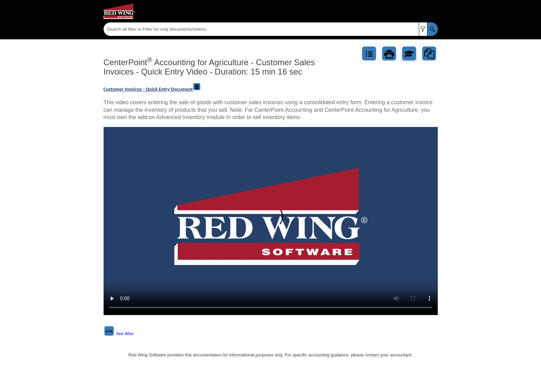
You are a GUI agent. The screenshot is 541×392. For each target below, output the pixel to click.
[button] (423, 29)
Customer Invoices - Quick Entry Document (152, 89)
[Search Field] (271, 29)
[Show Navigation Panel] (434, 11)
